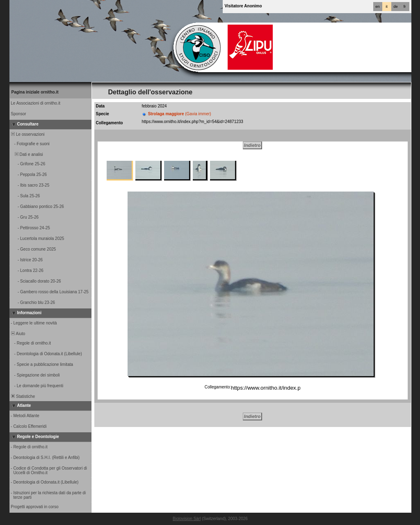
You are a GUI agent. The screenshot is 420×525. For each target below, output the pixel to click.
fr (405, 7)
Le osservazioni (27, 134)
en (377, 7)
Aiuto (18, 334)
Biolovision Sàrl (187, 519)
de (395, 7)
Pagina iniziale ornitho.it (35, 92)
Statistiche (23, 396)
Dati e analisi (27, 154)
